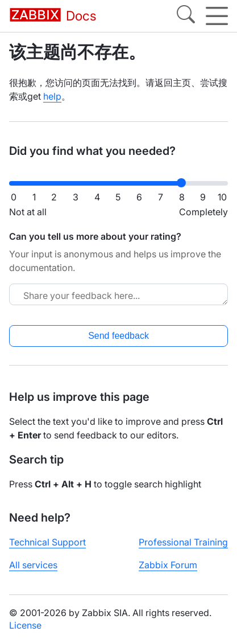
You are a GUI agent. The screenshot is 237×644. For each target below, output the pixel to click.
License (25, 625)
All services (33, 565)
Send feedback (118, 336)
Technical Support (47, 542)
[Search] (186, 16)
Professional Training (183, 542)
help (52, 96)
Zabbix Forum (168, 565)
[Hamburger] (217, 16)
